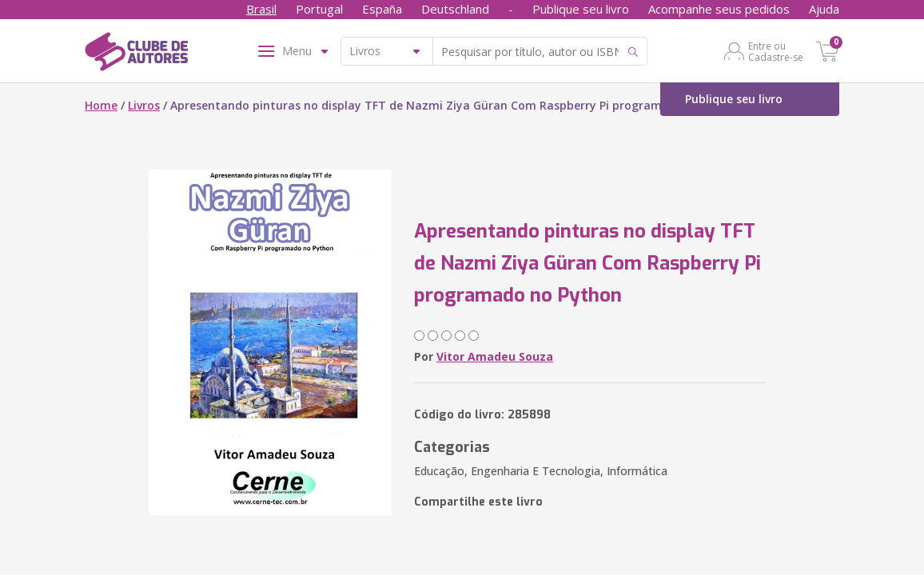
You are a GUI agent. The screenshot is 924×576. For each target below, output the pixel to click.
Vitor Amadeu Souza (495, 356)
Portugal (319, 9)
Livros (144, 105)
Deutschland (455, 9)
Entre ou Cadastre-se (776, 51)
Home (101, 105)
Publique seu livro (581, 9)
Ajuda (824, 9)
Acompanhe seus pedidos (719, 9)
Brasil (261, 9)
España (382, 9)
